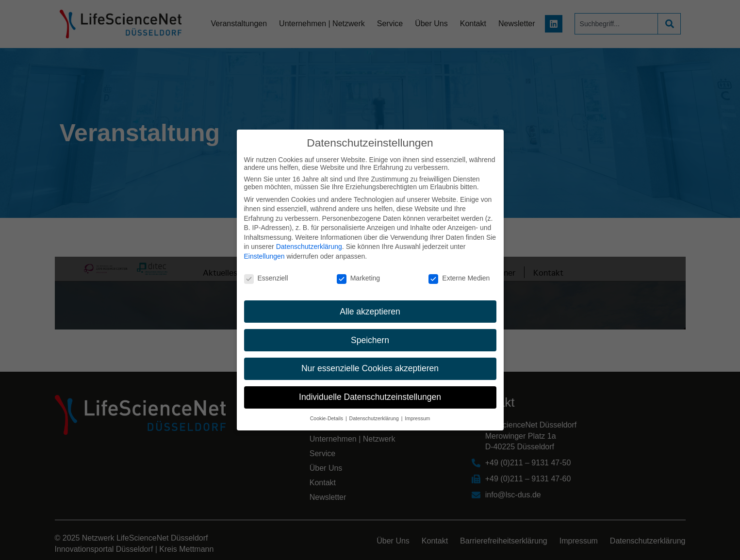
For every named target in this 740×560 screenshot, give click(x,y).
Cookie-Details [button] (327, 418)
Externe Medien (459, 278)
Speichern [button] (370, 340)
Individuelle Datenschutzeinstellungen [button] (370, 397)
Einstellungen (264, 256)
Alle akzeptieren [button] (370, 312)
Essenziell (266, 278)
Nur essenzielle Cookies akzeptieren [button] (370, 368)
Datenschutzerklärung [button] (375, 418)
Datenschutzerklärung (309, 247)
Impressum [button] (417, 418)
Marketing (358, 278)
